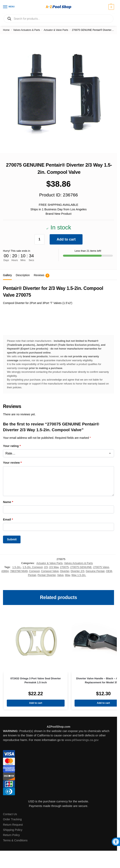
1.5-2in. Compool (32, 567)
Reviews (42, 276)
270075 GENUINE (81, 567)
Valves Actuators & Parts (27, 30)
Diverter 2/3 (77, 571)
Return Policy (11, 835)
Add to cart (66, 239)
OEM (109, 571)
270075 (64, 567)
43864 (5, 571)
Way (67, 575)
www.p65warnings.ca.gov (82, 740)
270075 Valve (101, 567)
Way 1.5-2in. (79, 575)
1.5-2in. (17, 567)
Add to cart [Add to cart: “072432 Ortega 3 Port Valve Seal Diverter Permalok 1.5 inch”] (36, 703)
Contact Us (10, 814)
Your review (12, 463)
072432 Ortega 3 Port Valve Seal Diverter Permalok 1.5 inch (36, 680)
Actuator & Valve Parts (56, 30)
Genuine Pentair (95, 571)
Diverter (65, 571)
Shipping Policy (13, 830)
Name (8, 502)
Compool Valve (50, 571)
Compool (34, 571)
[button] (111, 7)
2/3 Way (54, 567)
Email (8, 519)
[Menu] (9, 7)
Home (6, 30)
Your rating (12, 446)
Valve (60, 575)
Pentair (32, 575)
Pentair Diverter (47, 575)
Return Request (13, 825)
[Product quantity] (39, 239)
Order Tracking (12, 819)
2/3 (46, 567)
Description (23, 275)
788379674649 (19, 571)
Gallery (7, 275)
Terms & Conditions (15, 840)
